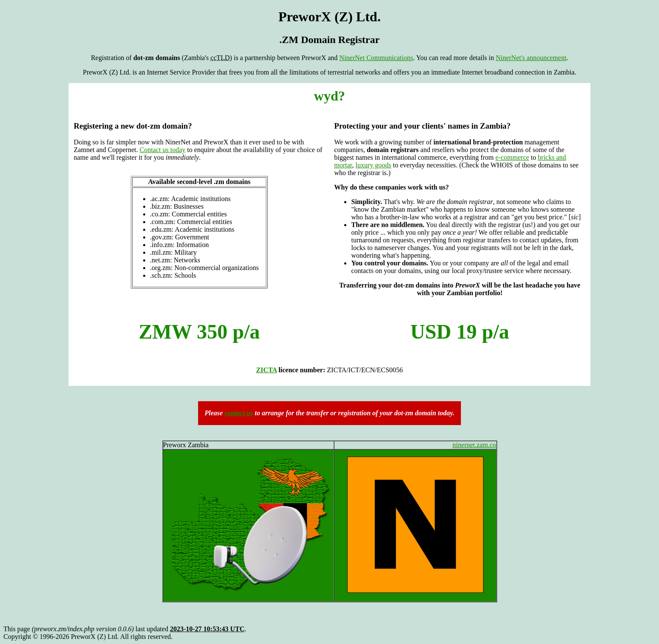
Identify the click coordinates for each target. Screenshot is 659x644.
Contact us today (163, 150)
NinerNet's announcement (531, 58)
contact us (239, 413)
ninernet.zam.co (474, 445)
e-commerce (512, 157)
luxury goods (374, 165)
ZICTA (266, 370)
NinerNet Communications (376, 58)
